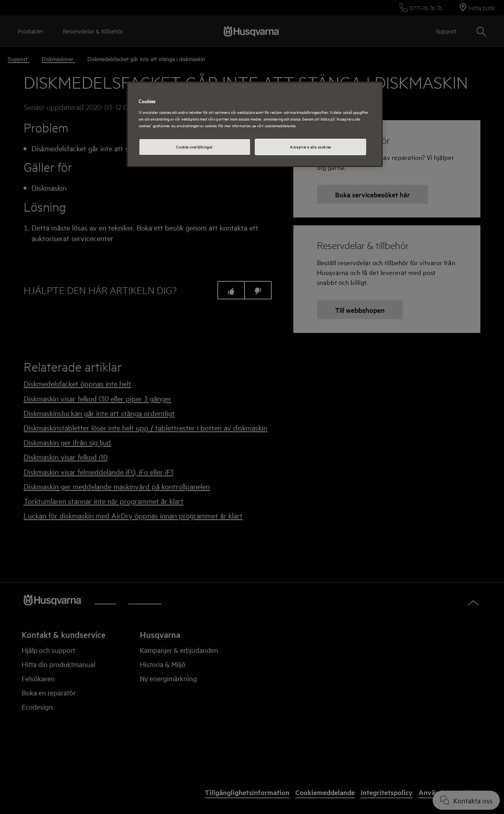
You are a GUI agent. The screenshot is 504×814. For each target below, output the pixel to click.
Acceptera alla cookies (310, 147)
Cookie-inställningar (194, 147)
